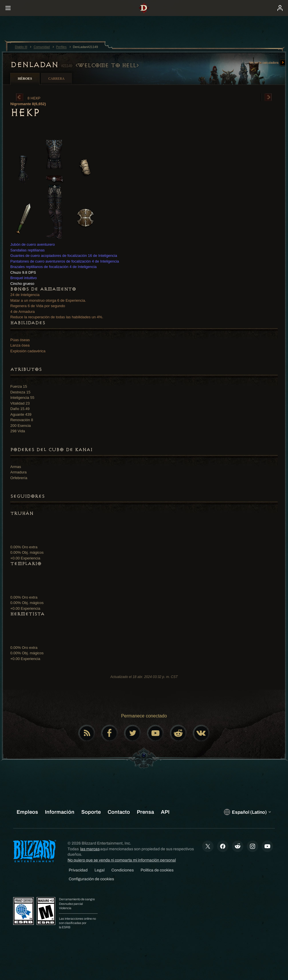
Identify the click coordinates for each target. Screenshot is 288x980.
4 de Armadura (22, 312)
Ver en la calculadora (267, 63)
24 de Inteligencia (25, 295)
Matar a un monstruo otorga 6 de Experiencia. (48, 300)
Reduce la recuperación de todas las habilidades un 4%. (57, 317)
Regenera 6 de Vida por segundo (38, 306)
